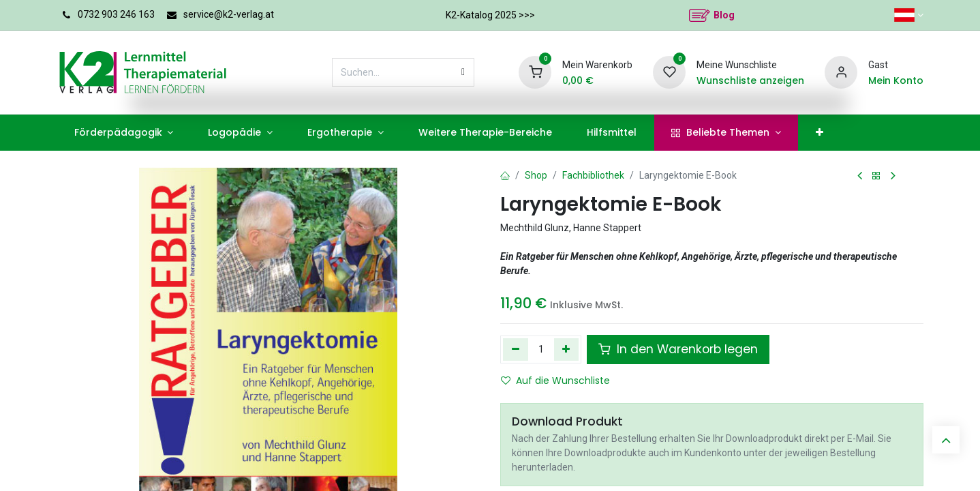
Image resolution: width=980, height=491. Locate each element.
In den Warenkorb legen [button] (678, 349)
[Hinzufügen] (567, 349)
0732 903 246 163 (116, 14)
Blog (724, 15)
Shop (536, 175)
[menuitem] (124, 133)
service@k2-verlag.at (229, 14)
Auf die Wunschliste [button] (555, 381)
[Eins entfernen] (516, 349)
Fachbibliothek (593, 175)
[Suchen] (463, 72)
